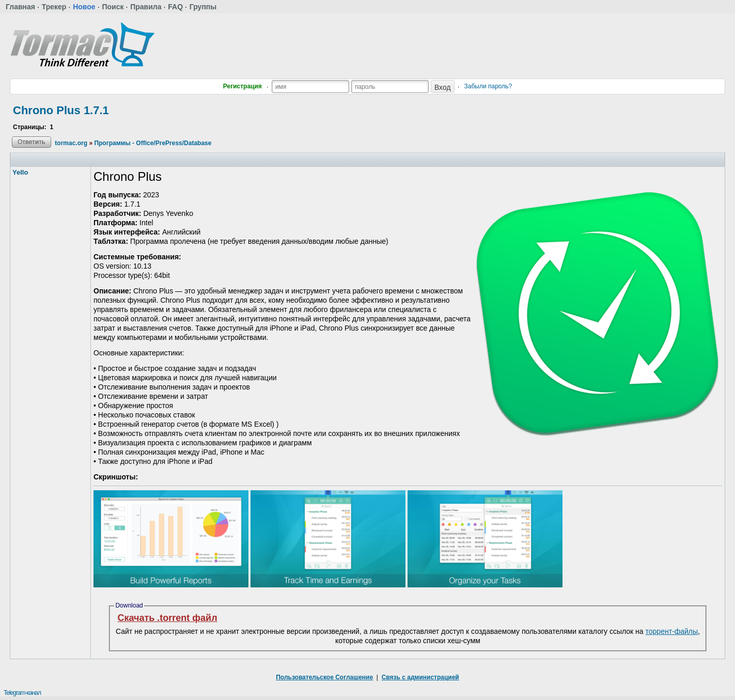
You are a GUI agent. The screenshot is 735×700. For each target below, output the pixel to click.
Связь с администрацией (420, 677)
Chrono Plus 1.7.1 (61, 110)
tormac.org (71, 143)
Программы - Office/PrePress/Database (153, 143)
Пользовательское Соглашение (324, 677)
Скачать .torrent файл (167, 618)
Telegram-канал (22, 693)
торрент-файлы (672, 631)
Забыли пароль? (488, 86)
